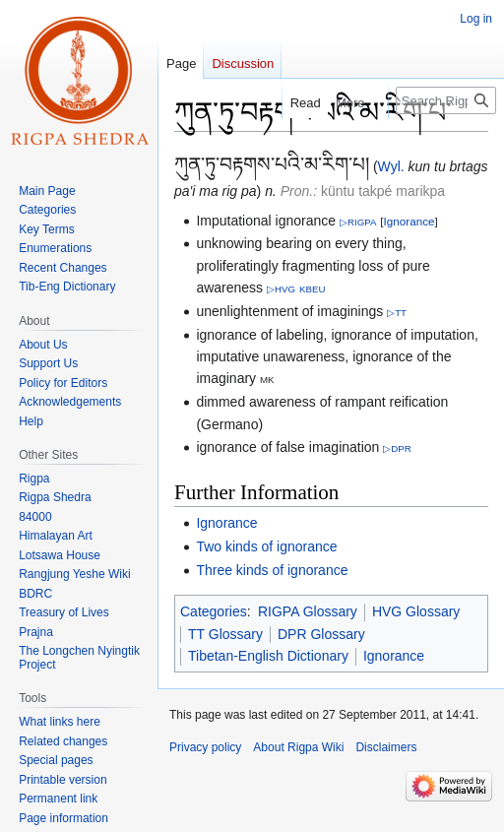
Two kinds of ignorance (266, 546)
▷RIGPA (358, 222)
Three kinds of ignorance (272, 570)
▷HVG (281, 289)
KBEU (312, 289)
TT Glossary (225, 634)
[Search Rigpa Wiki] (446, 100)
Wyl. (391, 166)
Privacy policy (205, 747)
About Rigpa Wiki (298, 747)
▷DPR (397, 448)
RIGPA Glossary (308, 611)
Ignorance (409, 221)
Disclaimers (386, 747)
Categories (214, 611)
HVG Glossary (416, 611)
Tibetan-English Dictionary (268, 656)
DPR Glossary (321, 634)
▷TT (397, 313)
